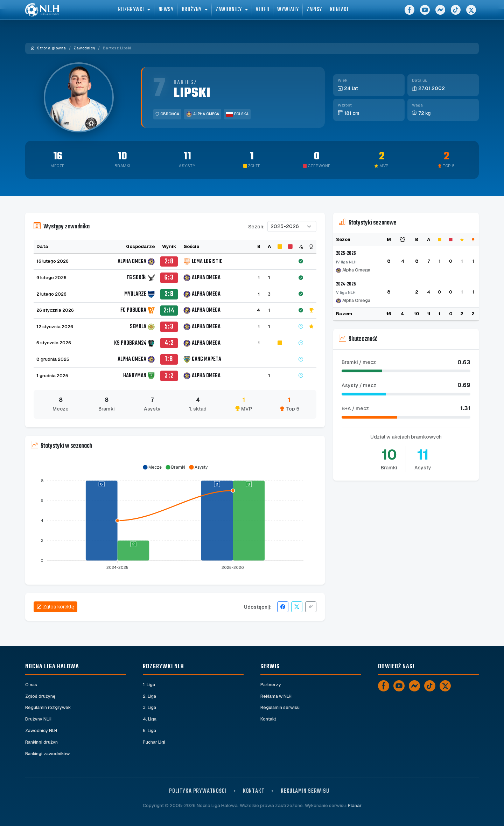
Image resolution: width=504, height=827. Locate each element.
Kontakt (269, 719)
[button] (152, 467)
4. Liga (150, 719)
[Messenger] (440, 14)
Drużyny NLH (38, 719)
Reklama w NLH (277, 696)
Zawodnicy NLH (42, 731)
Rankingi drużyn (42, 743)
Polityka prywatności (198, 792)
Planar (355, 806)
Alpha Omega (203, 114)
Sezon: (256, 227)
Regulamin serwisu (280, 708)
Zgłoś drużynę (40, 696)
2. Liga (150, 696)
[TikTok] (456, 14)
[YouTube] (425, 14)
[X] (471, 14)
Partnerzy (271, 685)
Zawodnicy (84, 48)
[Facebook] (409, 14)
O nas (31, 685)
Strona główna (48, 48)
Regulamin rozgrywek (48, 708)
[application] (175, 518)
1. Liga (149, 685)
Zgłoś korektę (55, 607)
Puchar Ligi (154, 743)
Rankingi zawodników (48, 754)
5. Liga (150, 731)
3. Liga (150, 708)
